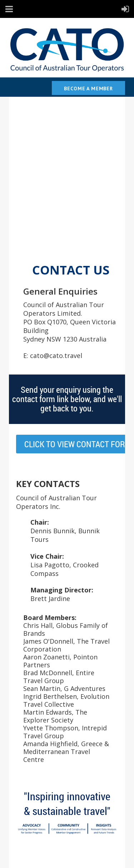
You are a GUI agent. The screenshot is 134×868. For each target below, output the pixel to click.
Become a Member (88, 89)
